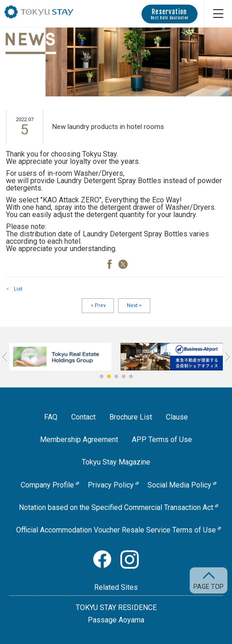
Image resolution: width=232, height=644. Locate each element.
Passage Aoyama (116, 620)
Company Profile (47, 485)
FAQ (51, 417)
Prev (98, 305)
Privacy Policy (111, 485)
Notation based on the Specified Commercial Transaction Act (116, 507)
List (18, 289)
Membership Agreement (79, 440)
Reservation (170, 14)
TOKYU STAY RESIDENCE (116, 608)
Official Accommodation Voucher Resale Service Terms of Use (116, 530)
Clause (177, 417)
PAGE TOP (209, 586)
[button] (102, 376)
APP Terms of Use (162, 440)
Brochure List (131, 417)
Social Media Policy (179, 485)
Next (134, 305)
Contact (83, 417)
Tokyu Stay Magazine (116, 462)
